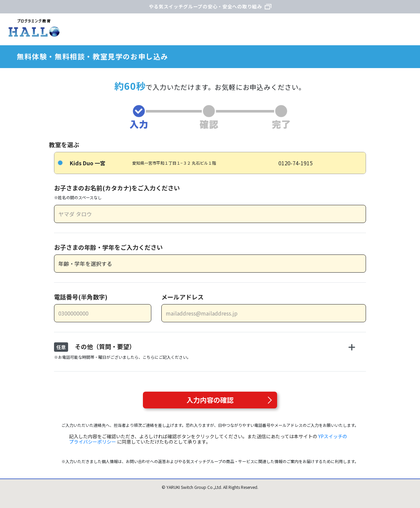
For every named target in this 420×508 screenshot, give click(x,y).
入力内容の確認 (210, 400)
